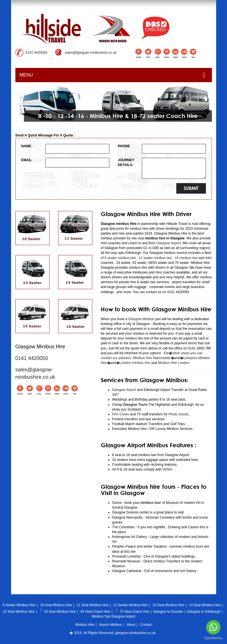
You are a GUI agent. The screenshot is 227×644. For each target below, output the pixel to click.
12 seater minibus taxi (155, 258)
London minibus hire (135, 363)
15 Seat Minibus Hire (19, 612)
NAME (26, 146)
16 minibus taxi (186, 258)
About (131, 625)
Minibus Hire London (173, 363)
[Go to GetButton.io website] (213, 638)
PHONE (124, 146)
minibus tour (151, 503)
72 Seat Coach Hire (135, 612)
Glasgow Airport (169, 243)
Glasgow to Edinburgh (204, 612)
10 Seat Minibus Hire (56, 605)
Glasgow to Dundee (168, 612)
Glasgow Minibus (141, 319)
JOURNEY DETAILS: (126, 162)
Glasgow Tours (135, 405)
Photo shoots (178, 414)
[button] (22, 103)
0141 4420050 (37, 53)
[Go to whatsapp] (213, 627)
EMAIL (27, 160)
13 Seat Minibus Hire (168, 605)
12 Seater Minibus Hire (130, 605)
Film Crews (121, 414)
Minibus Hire (85, 625)
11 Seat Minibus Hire (92, 605)
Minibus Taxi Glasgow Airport (114, 616)
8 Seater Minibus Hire (19, 605)
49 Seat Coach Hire (95, 612)
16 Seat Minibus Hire (60, 612)
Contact (146, 625)
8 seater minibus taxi (120, 258)
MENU (113, 75)
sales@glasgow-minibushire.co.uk (91, 53)
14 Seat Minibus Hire (205, 605)
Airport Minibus (110, 625)
